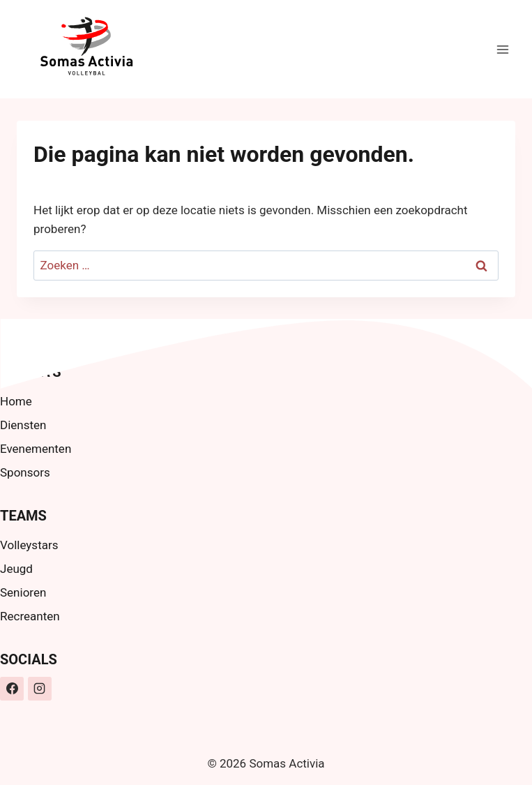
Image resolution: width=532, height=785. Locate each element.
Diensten (23, 425)
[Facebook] (12, 689)
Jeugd (16, 569)
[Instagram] (40, 689)
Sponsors (25, 472)
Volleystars (29, 545)
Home (16, 401)
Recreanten (30, 616)
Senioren (23, 592)
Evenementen (36, 449)
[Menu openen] (502, 49)
